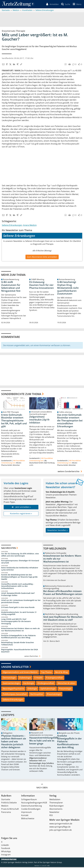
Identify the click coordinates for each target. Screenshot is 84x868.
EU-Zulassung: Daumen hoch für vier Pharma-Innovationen (42, 286)
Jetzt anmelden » (21, 508)
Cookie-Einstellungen (31, 810)
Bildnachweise (28, 819)
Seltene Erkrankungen (12, 226)
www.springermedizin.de (61, 824)
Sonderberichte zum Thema (21, 395)
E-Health (38, 678)
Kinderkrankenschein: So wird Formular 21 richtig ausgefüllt (19, 614)
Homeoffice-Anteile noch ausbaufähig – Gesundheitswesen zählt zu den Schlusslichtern (18, 587)
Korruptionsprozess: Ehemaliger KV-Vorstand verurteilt (20, 562)
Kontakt (25, 816)
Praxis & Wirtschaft (10, 810)
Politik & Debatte (9, 803)
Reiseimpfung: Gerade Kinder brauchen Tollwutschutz (18, 644)
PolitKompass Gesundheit (15, 695)
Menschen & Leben (66, 684)
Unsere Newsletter (15, 668)
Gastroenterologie (11, 684)
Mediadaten (55, 800)
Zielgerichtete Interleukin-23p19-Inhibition (40, 421)
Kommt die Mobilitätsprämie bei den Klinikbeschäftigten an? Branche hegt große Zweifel (19, 578)
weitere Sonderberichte (70, 472)
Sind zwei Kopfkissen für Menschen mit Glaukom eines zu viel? (63, 619)
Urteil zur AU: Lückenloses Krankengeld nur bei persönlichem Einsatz (21, 602)
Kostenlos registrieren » (21, 514)
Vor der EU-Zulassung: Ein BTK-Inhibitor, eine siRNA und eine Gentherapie (20, 556)
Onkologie (32, 689)
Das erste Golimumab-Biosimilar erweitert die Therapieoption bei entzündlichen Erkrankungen (70, 421)
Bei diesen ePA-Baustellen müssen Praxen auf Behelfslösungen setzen (63, 593)
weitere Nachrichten (33, 657)
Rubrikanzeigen (57, 807)
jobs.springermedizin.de (61, 831)
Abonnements (56, 810)
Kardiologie (29, 684)
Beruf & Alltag (62, 673)
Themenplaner (56, 803)
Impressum (26, 813)
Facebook (6, 849)
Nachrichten (9, 549)
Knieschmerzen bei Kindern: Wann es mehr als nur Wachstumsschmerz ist (20, 630)
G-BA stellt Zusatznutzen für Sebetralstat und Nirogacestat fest (11, 287)
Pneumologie (65, 689)
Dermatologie (9, 678)
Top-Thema (46, 673)
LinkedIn (5, 846)
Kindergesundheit (46, 684)
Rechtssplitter (37, 695)
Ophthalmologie (48, 689)
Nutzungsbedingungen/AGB (34, 803)
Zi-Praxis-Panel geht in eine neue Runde (18, 608)
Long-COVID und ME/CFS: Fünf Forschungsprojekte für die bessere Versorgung (16, 622)
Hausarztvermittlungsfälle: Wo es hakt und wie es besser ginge (44, 742)
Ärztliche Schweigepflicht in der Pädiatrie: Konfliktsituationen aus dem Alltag (19, 637)
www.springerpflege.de (60, 828)
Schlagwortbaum (29, 800)
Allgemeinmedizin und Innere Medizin (20, 673)
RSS (51, 816)
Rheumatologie (54, 695)
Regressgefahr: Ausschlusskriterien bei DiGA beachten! (20, 651)
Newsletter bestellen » (57, 531)
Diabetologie (25, 678)
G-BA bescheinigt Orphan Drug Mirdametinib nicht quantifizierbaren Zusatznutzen (68, 289)
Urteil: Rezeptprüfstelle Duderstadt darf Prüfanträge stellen (18, 595)
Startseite (6, 800)
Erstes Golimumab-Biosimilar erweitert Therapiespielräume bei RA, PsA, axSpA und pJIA (14, 421)
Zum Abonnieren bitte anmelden (42, 258)
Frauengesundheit (54, 678)
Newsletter (54, 813)
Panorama (6, 813)
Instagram (6, 855)
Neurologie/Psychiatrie (13, 689)
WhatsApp (6, 852)
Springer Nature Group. (53, 863)
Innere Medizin (30, 226)
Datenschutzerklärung (32, 807)
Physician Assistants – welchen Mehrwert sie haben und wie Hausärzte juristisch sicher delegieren (14, 742)
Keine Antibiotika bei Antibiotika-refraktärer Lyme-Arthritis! (20, 570)
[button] (76, 5)
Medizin (5, 807)
